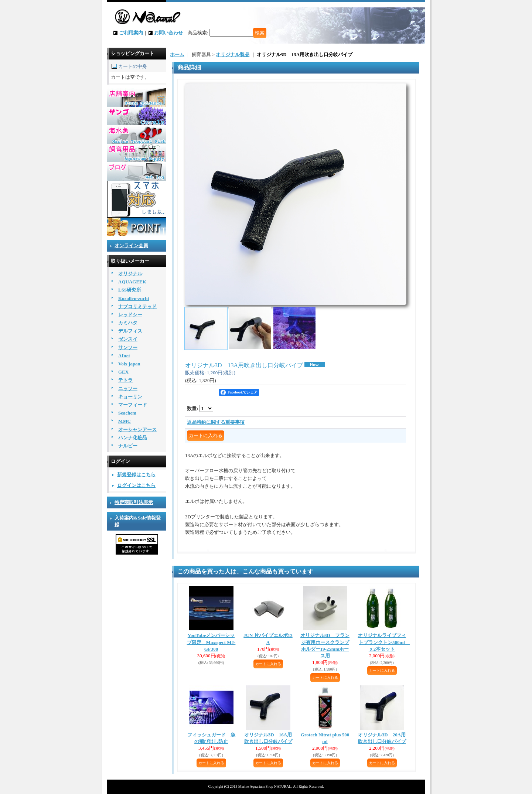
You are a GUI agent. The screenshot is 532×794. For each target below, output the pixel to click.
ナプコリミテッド (137, 306)
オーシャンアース (137, 430)
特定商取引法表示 (134, 502)
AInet (124, 356)
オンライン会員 (131, 246)
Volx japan (129, 364)
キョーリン (130, 397)
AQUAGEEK (132, 282)
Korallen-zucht (134, 298)
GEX (123, 372)
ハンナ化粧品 (133, 438)
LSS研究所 (130, 290)
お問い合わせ (168, 33)
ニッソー (128, 389)
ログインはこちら (136, 485)
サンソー (128, 347)
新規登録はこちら (136, 475)
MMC (125, 421)
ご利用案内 (131, 33)
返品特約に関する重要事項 (216, 422)
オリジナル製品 (233, 54)
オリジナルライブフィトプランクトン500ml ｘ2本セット (384, 642)
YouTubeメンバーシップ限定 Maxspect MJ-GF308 (211, 642)
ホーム (177, 54)
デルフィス (130, 331)
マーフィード (133, 405)
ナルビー (128, 446)
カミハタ (128, 323)
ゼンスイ (128, 339)
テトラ (125, 380)
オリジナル (130, 274)
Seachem (127, 413)
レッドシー (130, 315)
